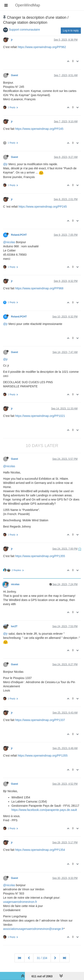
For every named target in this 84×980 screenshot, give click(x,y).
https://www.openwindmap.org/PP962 (42, 47)
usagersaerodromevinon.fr (20, 902)
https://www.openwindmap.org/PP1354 (40, 850)
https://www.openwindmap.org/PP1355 (40, 556)
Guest (15, 75)
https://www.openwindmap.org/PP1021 (40, 416)
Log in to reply (71, 31)
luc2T (14, 626)
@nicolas (9, 242)
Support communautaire (24, 30)
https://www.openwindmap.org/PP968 (39, 288)
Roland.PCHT (19, 235)
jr (12, 40)
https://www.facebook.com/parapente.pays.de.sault (44, 810)
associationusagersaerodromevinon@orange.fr (33, 929)
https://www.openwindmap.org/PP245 (39, 129)
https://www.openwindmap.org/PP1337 (40, 720)
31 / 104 (42, 958)
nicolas (15, 584)
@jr (5, 164)
